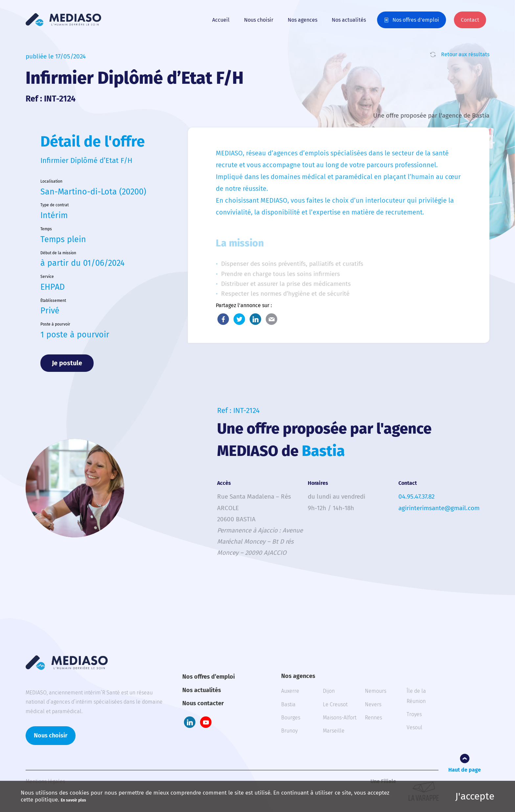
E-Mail (271, 319)
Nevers (373, 704)
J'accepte (475, 796)
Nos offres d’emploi (416, 20)
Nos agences (302, 20)
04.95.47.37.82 (416, 496)
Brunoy (289, 731)
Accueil (221, 20)
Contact (470, 20)
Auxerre (290, 691)
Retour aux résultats (465, 54)
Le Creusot (335, 704)
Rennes (373, 718)
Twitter (239, 319)
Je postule (67, 363)
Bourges (291, 718)
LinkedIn (255, 319)
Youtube (206, 722)
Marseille (334, 731)
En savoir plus (73, 800)
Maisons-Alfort (340, 718)
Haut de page (465, 770)
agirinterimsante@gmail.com (439, 508)
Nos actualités (349, 20)
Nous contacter (203, 703)
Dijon (329, 691)
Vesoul (414, 727)
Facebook (223, 319)
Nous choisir (259, 20)
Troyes (414, 714)
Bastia (288, 704)
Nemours (376, 691)
